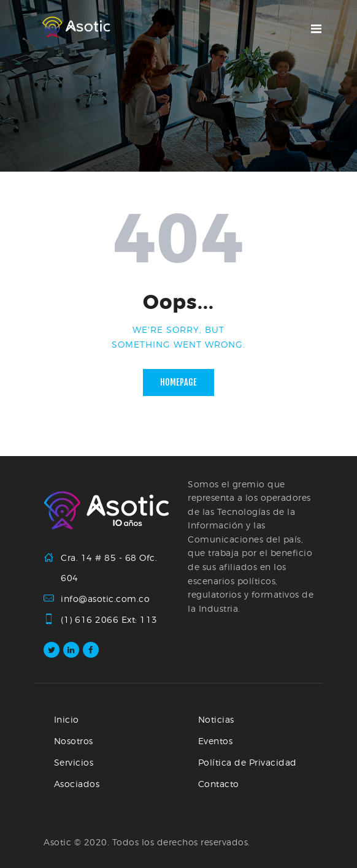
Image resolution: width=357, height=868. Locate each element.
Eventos (216, 741)
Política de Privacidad (248, 762)
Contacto (219, 784)
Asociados (77, 784)
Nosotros (74, 741)
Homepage (178, 382)
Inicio (67, 719)
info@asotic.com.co (105, 599)
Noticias (216, 719)
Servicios (74, 762)
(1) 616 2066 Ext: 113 (109, 619)
